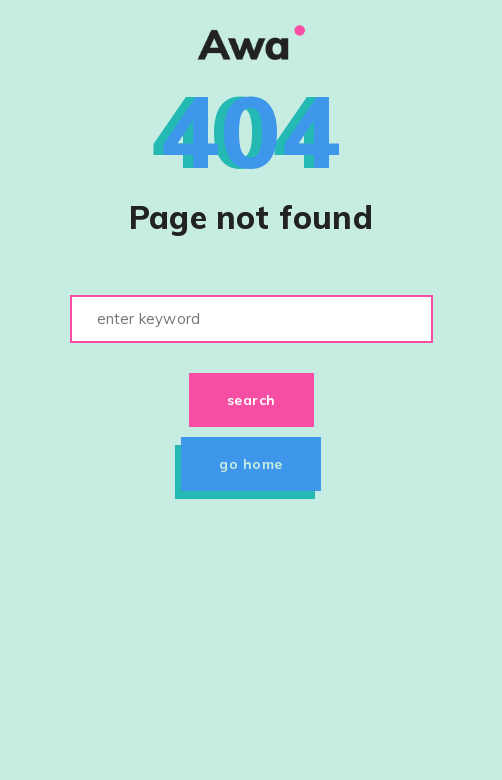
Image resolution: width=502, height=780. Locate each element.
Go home (251, 464)
